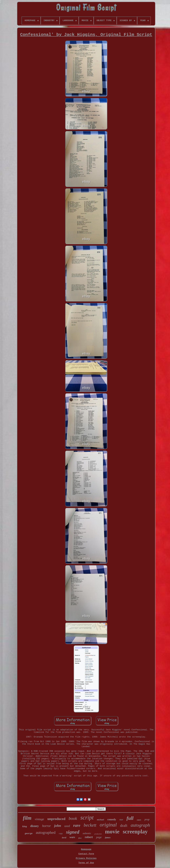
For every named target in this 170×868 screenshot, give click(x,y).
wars (72, 837)
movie (112, 832)
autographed (46, 832)
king (25, 826)
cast (139, 820)
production (98, 834)
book (73, 818)
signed (73, 832)
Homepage (86, 849)
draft (124, 826)
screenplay (135, 832)
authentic (87, 833)
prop (147, 819)
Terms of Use (86, 863)
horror (47, 826)
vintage (39, 819)
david (64, 838)
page (99, 837)
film (27, 818)
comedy (112, 819)
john (58, 826)
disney (35, 826)
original (108, 825)
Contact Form (86, 854)
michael (101, 820)
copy (61, 833)
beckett (90, 825)
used (67, 826)
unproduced (56, 819)
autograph (140, 825)
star (121, 820)
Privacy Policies (86, 858)
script (87, 818)
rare (77, 825)
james (108, 838)
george (29, 834)
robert (89, 837)
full (130, 818)
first (80, 838)
